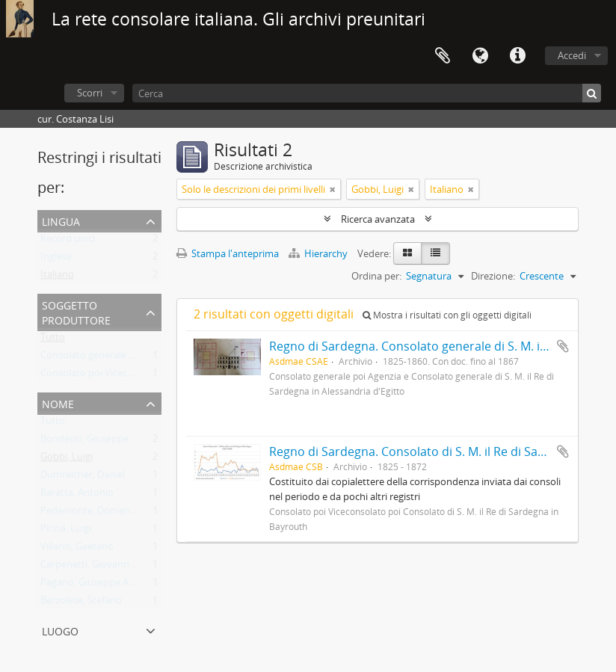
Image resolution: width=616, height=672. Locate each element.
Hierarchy (319, 253)
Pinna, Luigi (66, 531)
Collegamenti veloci (517, 56)
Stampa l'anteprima (228, 253)
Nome (58, 403)
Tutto (53, 340)
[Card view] (407, 253)
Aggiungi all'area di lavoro (563, 346)
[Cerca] (367, 93)
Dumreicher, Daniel (83, 478)
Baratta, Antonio (77, 496)
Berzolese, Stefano (81, 603)
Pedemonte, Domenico (92, 514)
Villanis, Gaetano (77, 549)
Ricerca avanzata (378, 219)
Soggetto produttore (76, 311)
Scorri (90, 93)
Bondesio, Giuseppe (84, 442)
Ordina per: (376, 276)
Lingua (480, 56)
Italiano (57, 277)
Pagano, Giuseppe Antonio (99, 585)
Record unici (68, 241)
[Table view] (435, 253)
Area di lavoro (443, 56)
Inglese (56, 259)
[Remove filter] (333, 189)
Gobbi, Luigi (67, 460)
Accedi (572, 55)
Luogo (60, 630)
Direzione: (493, 276)
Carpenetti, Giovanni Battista (104, 567)
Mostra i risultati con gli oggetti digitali (447, 315)
